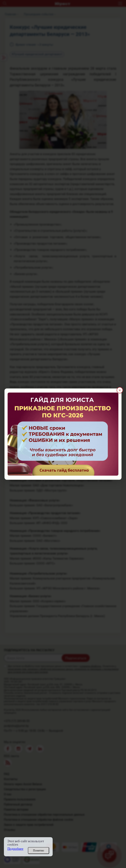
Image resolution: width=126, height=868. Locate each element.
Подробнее (15, 849)
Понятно (39, 850)
